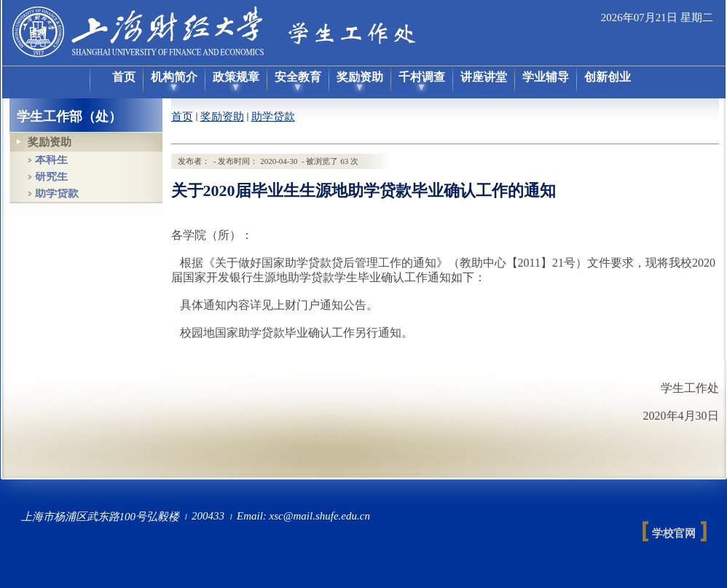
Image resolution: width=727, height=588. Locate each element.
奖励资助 (222, 117)
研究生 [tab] (51, 177)
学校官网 (674, 533)
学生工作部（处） (69, 117)
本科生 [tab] (51, 160)
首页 (182, 117)
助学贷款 (273, 117)
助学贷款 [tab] (57, 193)
